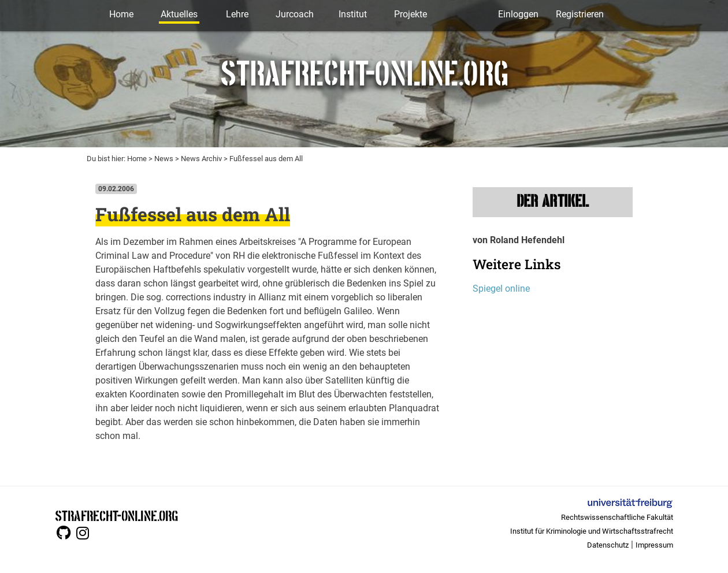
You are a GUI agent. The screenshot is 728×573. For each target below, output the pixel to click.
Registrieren (580, 14)
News (164, 159)
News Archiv (201, 159)
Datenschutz (608, 545)
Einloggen (518, 14)
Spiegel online (501, 289)
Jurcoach (295, 14)
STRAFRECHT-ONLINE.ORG (116, 515)
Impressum (654, 545)
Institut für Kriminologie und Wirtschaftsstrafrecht (592, 531)
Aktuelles (179, 14)
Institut (353, 14)
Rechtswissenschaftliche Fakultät (617, 517)
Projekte (411, 14)
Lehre (237, 14)
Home (121, 14)
